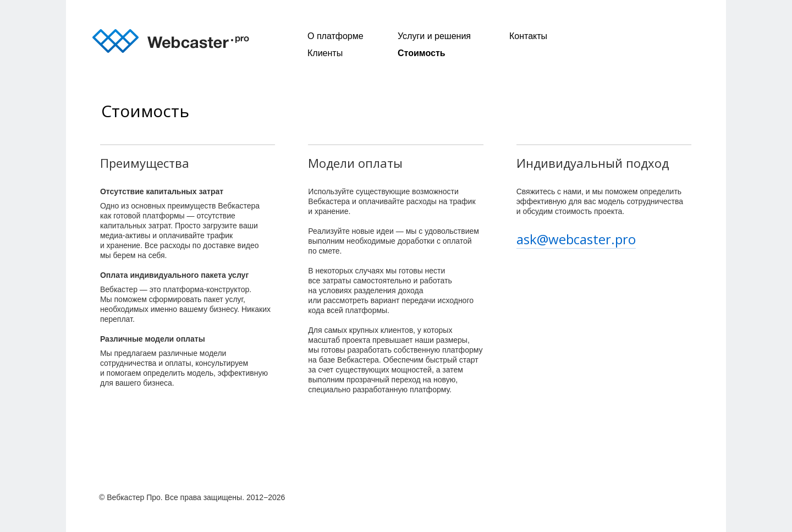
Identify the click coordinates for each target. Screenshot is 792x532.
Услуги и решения (434, 36)
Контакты (528, 36)
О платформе (335, 36)
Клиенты (325, 53)
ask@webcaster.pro (576, 239)
